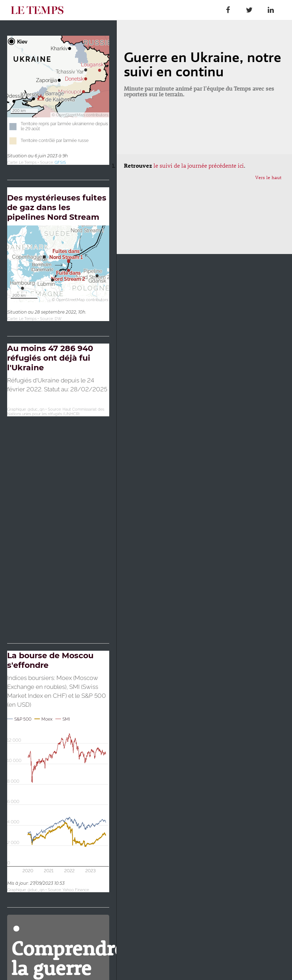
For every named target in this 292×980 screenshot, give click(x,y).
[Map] (58, 486)
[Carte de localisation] (58, 100)
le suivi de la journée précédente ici (199, 165)
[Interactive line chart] (58, 771)
